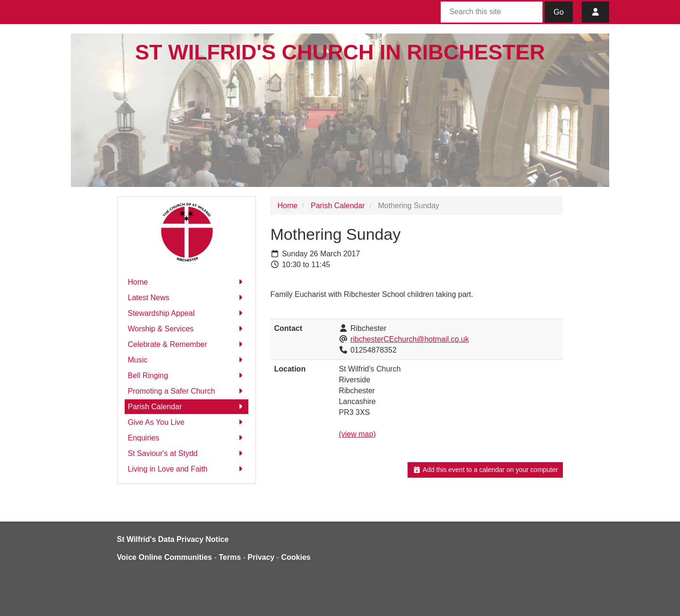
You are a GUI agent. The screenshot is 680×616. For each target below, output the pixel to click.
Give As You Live (187, 422)
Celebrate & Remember (187, 344)
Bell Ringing (187, 376)
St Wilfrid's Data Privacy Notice (173, 539)
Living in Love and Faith (187, 469)
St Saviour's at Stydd (187, 453)
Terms (230, 557)
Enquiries (187, 438)
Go (558, 12)
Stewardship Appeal (187, 313)
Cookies (296, 557)
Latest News (187, 298)
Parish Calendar (187, 407)
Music (187, 360)
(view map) (357, 434)
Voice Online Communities (165, 557)
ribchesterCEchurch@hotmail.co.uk (410, 339)
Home (187, 282)
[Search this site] (492, 12)
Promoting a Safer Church (187, 391)
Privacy (261, 557)
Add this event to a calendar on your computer (485, 470)
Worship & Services (187, 329)
